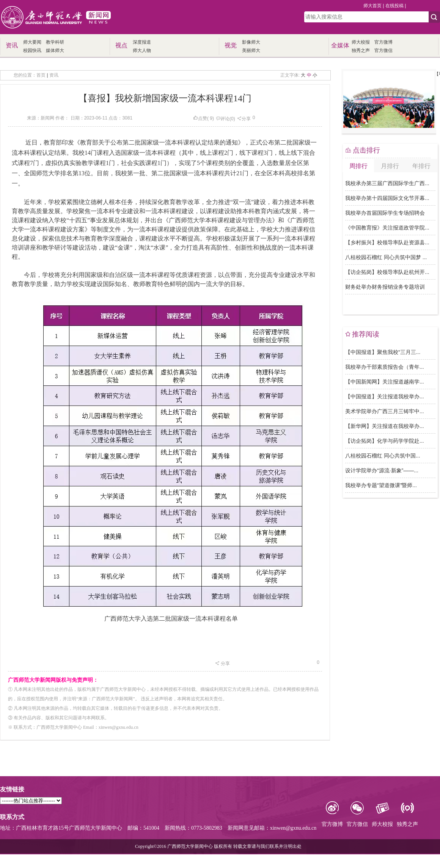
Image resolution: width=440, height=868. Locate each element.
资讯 (54, 75)
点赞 (200, 118)
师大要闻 (32, 42)
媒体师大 (55, 50)
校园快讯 (32, 50)
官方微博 (383, 42)
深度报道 (142, 42)
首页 (41, 75)
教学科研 (55, 42)
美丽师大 (251, 50)
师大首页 (372, 6)
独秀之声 (361, 50)
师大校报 (361, 42)
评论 (223, 119)
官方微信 (383, 50)
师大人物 (142, 50)
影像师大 (251, 42)
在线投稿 (394, 6)
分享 (244, 119)
